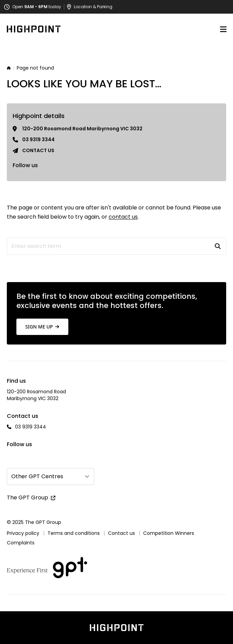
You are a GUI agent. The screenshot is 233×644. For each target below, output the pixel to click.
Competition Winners (169, 533)
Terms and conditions (74, 533)
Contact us (38, 150)
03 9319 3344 (38, 140)
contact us (123, 217)
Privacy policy (23, 533)
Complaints (21, 543)
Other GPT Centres (37, 476)
